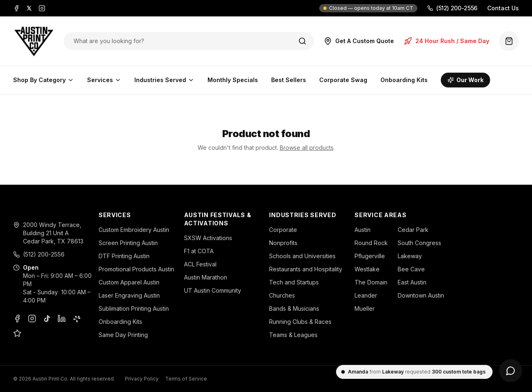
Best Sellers (289, 80)
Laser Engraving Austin (129, 295)
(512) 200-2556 (452, 8)
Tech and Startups (294, 282)
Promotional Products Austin (136, 269)
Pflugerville (370, 256)
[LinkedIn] (62, 319)
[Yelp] (76, 319)
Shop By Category (44, 80)
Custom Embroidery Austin (134, 230)
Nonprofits (283, 243)
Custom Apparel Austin (129, 282)
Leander (366, 295)
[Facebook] (16, 8)
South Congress (419, 243)
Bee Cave (411, 269)
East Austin (412, 282)
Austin (363, 230)
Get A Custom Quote (359, 41)
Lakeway (410, 256)
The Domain (371, 282)
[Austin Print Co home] (33, 41)
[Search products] (180, 41)
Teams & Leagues (293, 335)
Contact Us (503, 8)
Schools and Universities (302, 256)
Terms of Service (186, 379)
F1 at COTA (199, 251)
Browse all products (307, 148)
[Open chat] (511, 371)
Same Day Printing (123, 335)
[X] (29, 8)
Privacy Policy (142, 379)
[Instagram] (42, 8)
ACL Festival (200, 264)
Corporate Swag (343, 80)
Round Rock (371, 243)
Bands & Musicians (294, 308)
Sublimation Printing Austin (134, 308)
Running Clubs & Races (300, 322)
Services (104, 80)
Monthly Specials (233, 80)
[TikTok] (47, 319)
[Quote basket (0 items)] (509, 41)
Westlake (367, 269)
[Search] (302, 41)
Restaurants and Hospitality (306, 269)
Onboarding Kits (404, 80)
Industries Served (164, 80)
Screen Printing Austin (128, 243)
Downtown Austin (421, 295)
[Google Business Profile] (17, 333)
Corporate (283, 230)
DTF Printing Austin (124, 256)
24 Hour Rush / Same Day (447, 41)
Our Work (465, 80)
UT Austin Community (213, 290)
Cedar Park (413, 230)
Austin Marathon (206, 277)
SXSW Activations (208, 238)
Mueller (365, 308)
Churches (282, 295)
